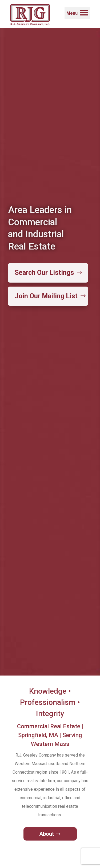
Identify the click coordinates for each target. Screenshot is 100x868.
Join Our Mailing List (46, 296)
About (47, 834)
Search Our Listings (44, 273)
